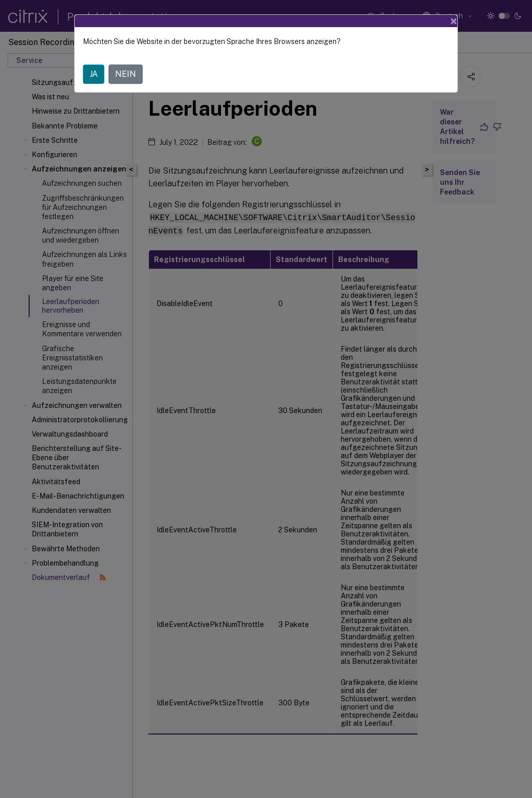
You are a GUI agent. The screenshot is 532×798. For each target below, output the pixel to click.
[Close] (454, 21)
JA (94, 74)
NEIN (126, 74)
